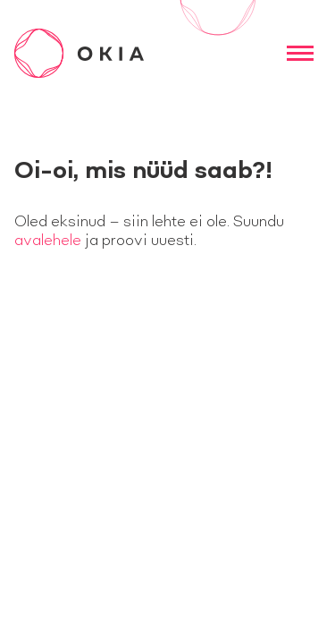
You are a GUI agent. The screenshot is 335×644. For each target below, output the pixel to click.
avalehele (48, 241)
